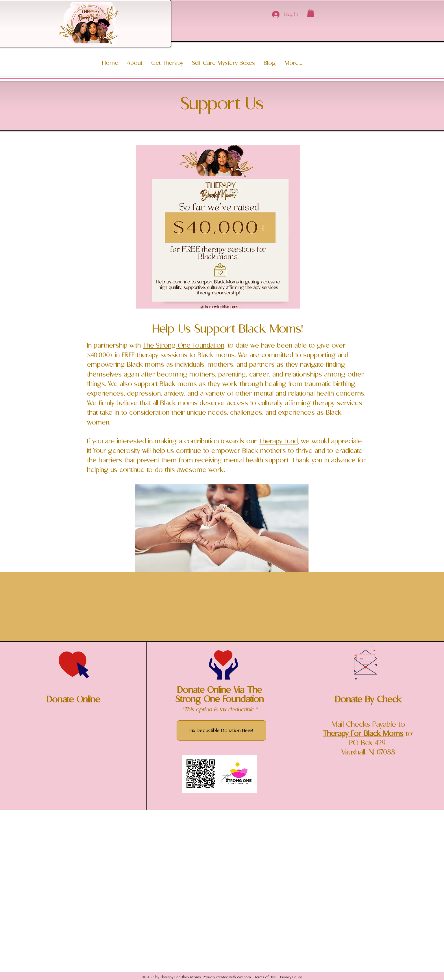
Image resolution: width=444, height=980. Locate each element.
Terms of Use (265, 977)
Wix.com (244, 977)
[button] (311, 13)
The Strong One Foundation (184, 346)
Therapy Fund (278, 441)
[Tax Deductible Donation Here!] (221, 730)
